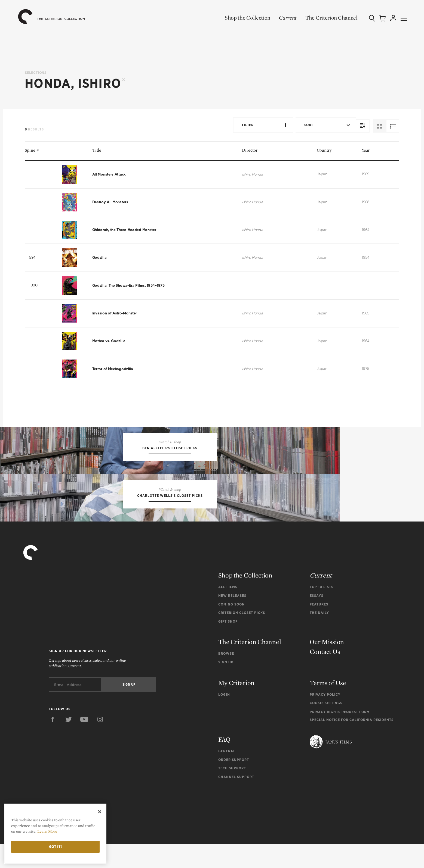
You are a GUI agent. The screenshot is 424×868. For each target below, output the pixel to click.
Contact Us (325, 676)
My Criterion (236, 707)
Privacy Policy (325, 718)
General (227, 775)
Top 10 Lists (322, 611)
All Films (228, 611)
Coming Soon (231, 628)
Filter (261, 125)
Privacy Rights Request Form (340, 736)
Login (224, 718)
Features (319, 628)
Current (280, 18)
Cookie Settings (326, 727)
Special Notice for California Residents (352, 744)
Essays (317, 619)
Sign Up (226, 686)
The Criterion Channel (324, 18)
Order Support (234, 784)
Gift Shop (228, 645)
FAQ (224, 763)
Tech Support (232, 792)
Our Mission (327, 666)
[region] (55, 834)
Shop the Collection (240, 18)
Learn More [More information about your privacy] (47, 831)
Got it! (56, 847)
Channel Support (236, 801)
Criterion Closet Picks (242, 637)
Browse (226, 678)
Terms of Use (328, 707)
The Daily (319, 637)
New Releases (232, 619)
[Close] (100, 812)
